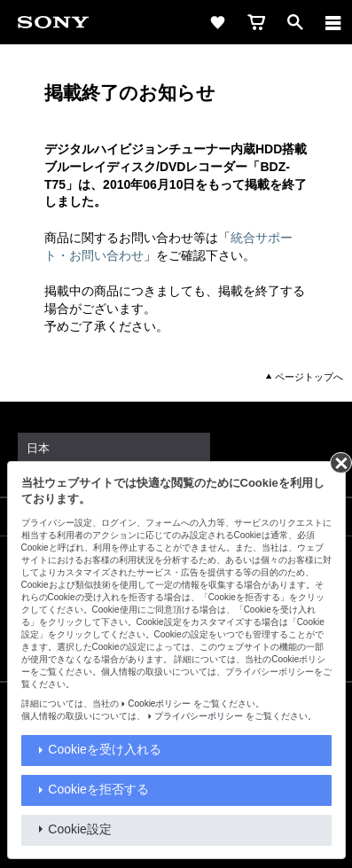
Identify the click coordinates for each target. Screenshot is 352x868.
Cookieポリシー (159, 704)
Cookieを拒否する (98, 789)
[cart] (256, 22)
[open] (295, 22)
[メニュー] (333, 22)
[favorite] (217, 22)
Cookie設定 (80, 829)
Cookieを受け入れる (105, 749)
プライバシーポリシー (199, 716)
